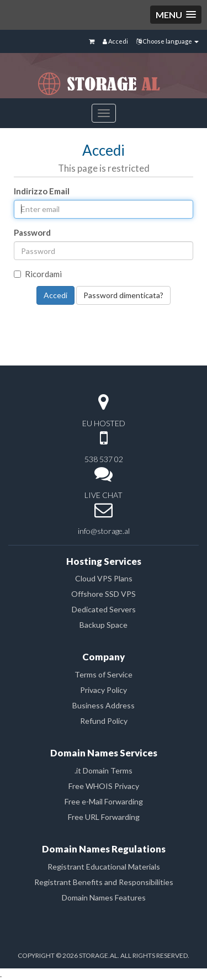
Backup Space (104, 625)
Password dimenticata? (123, 295)
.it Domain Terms (104, 770)
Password (32, 232)
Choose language (168, 41)
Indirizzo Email (42, 191)
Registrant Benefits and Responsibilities (104, 882)
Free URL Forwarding (104, 817)
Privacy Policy (104, 690)
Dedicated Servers (104, 609)
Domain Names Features (104, 897)
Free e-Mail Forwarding (104, 801)
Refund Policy (104, 721)
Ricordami (38, 274)
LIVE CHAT (104, 495)
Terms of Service (104, 674)
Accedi (115, 41)
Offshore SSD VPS (104, 594)
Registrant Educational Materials (104, 867)
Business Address (104, 705)
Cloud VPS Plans (104, 578)
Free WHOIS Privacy (104, 786)
